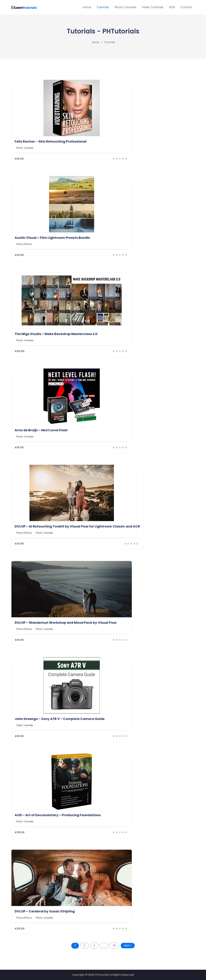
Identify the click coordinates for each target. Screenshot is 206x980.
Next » (128, 945)
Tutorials (103, 7)
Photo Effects (24, 244)
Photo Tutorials (125, 7)
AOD (172, 7)
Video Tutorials (153, 7)
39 (114, 945)
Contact (186, 7)
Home (87, 7)
